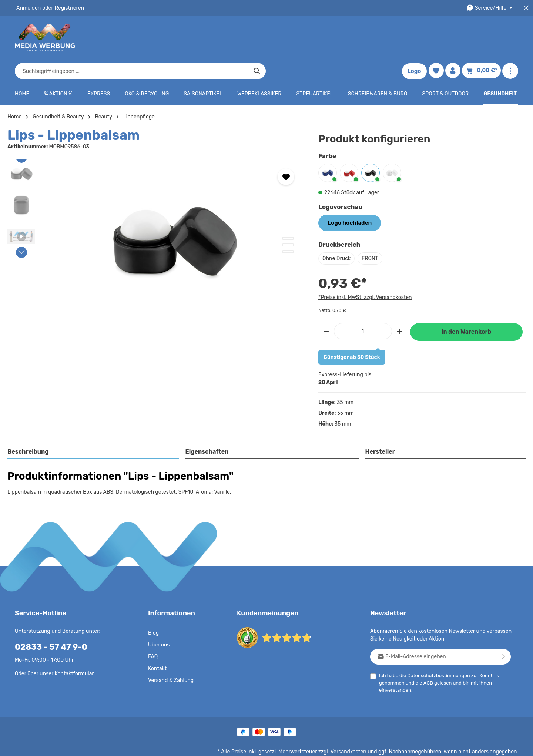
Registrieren (67, 8)
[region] (155, 216)
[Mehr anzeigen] (510, 38)
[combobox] (258, 38)
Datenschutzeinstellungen (489, 745)
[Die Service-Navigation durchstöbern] (491, 8)
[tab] (94, 429)
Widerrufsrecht (436, 745)
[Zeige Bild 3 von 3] (288, 229)
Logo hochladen (348, 200)
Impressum (368, 745)
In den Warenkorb (466, 308)
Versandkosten (356, 729)
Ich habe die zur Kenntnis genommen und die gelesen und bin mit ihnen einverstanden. (436, 659)
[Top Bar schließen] (526, 8)
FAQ (153, 634)
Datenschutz (272, 745)
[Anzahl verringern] (326, 308)
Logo (416, 38)
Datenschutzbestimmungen (436, 652)
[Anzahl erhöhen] (400, 308)
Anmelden (28, 8)
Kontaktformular (72, 650)
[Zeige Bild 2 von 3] (288, 222)
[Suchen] (383, 38)
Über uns (159, 622)
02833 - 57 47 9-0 (47, 624)
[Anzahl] (363, 308)
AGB (427, 660)
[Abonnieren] (504, 633)
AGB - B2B (337, 745)
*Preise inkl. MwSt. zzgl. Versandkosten (364, 274)
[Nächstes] (21, 230)
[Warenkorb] (483, 38)
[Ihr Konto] (455, 38)
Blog (153, 610)
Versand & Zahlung (170, 657)
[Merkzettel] (438, 38)
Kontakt (157, 645)
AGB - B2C (306, 745)
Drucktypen (400, 745)
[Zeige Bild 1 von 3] (288, 216)
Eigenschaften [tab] (206, 428)
